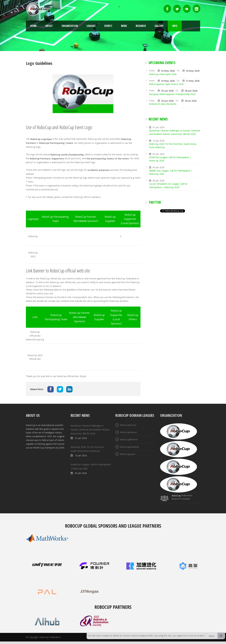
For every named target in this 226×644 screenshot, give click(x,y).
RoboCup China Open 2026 (163, 74)
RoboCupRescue (128, 432)
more (211, 636)
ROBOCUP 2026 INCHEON (163, 104)
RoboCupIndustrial (129, 447)
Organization (70, 26)
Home (33, 26)
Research (141, 26)
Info (175, 26)
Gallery (159, 26)
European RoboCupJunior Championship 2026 (172, 94)
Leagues (91, 26)
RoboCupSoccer (128, 425)
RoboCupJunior (128, 454)
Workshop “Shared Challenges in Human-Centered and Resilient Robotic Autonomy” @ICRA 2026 (90, 430)
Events (108, 26)
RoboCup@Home (129, 440)
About (49, 26)
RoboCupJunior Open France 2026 (166, 84)
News (124, 26)
